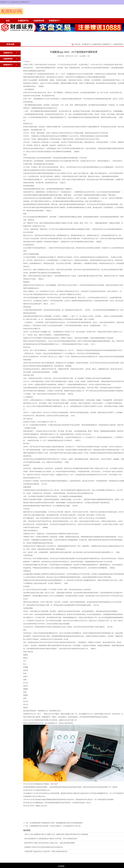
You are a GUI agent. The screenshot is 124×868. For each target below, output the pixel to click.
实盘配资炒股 (39, 21)
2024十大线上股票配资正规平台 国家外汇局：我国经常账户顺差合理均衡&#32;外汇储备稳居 (56, 834)
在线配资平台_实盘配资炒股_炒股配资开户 (97, 44)
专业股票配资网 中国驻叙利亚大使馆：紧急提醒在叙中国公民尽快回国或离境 (56, 823)
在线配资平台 (23, 21)
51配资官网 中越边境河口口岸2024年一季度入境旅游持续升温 (46, 851)
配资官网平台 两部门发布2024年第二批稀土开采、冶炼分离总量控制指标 (50, 843)
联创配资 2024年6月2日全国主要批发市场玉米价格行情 (44, 847)
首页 (8, 21)
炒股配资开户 (54, 21)
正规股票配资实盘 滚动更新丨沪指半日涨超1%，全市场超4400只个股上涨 (55, 826)
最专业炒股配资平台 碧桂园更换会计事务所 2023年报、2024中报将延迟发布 (51, 839)
